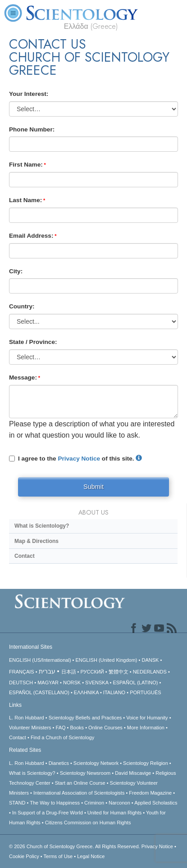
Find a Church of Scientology (62, 737)
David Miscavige (133, 773)
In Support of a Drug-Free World (48, 813)
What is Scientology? (42, 526)
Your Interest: (29, 94)
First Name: (26, 165)
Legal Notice (91, 856)
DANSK (150, 660)
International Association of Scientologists (79, 793)
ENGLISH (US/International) (40, 660)
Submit (93, 487)
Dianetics (59, 763)
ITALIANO (114, 692)
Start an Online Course (80, 783)
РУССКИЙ (92, 672)
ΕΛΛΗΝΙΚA (86, 692)
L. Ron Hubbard (27, 718)
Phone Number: (32, 129)
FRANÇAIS (22, 672)
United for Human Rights (114, 813)
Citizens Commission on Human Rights (88, 823)
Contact (25, 556)
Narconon (119, 803)
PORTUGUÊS (145, 692)
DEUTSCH (21, 683)
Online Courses (105, 728)
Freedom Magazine (150, 793)
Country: (22, 306)
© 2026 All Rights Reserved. (75, 846)
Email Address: (31, 236)
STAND (17, 803)
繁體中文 (119, 672)
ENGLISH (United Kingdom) (107, 660)
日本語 (69, 672)
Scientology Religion (146, 763)
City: (16, 271)
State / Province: (33, 342)
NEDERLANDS (150, 672)
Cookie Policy (24, 856)
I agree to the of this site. (75, 459)
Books (77, 728)
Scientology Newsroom (85, 773)
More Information (146, 728)
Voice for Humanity (147, 718)
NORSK (72, 683)
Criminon (94, 803)
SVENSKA (97, 683)
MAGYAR (48, 683)
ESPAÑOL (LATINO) (135, 683)
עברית (47, 671)
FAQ (61, 728)
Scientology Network (96, 763)
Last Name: (25, 200)
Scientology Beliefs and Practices (85, 718)
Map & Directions (36, 541)
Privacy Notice (79, 459)
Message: (23, 377)
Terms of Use (58, 856)
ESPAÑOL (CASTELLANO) (39, 692)
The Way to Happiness (55, 803)
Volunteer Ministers (30, 728)
